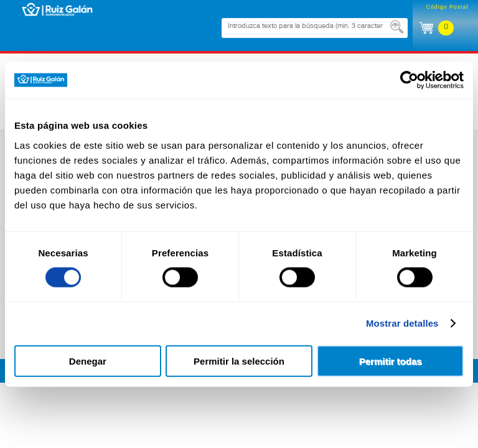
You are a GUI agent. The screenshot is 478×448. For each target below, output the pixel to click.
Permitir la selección (239, 361)
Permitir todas (391, 361)
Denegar (88, 361)
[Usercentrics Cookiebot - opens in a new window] (409, 80)
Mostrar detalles (402, 323)
